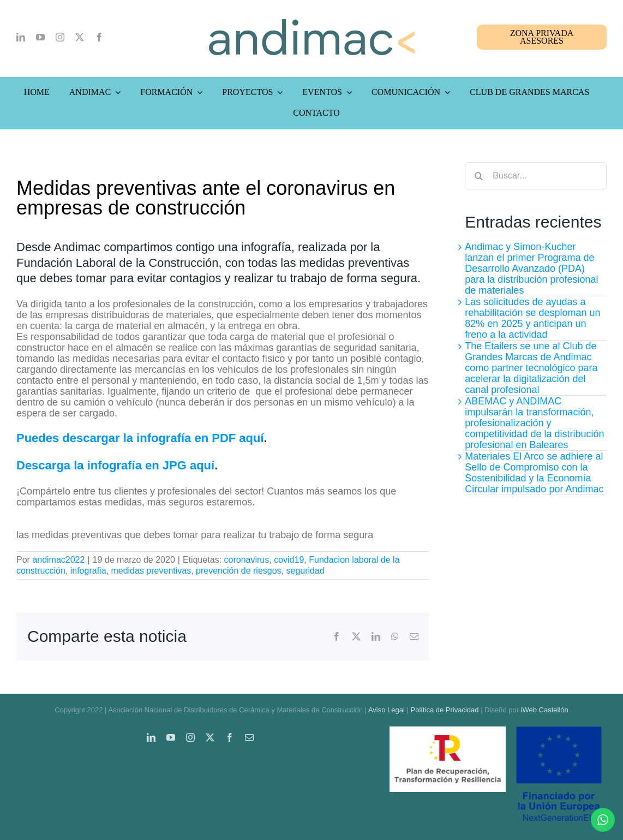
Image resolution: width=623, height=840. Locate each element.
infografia (88, 571)
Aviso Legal (387, 710)
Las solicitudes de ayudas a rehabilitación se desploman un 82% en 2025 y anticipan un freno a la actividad (532, 318)
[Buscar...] (536, 176)
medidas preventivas (151, 571)
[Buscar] (478, 176)
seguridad (305, 571)
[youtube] (40, 37)
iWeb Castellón (545, 710)
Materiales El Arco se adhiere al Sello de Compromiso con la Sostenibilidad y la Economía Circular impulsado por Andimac (534, 473)
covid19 (289, 560)
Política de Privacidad (445, 710)
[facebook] (99, 37)
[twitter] (80, 37)
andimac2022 (58, 560)
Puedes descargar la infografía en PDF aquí (140, 438)
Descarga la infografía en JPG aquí (115, 465)
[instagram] (60, 37)
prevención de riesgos (239, 571)
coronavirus (247, 560)
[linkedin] (21, 37)
